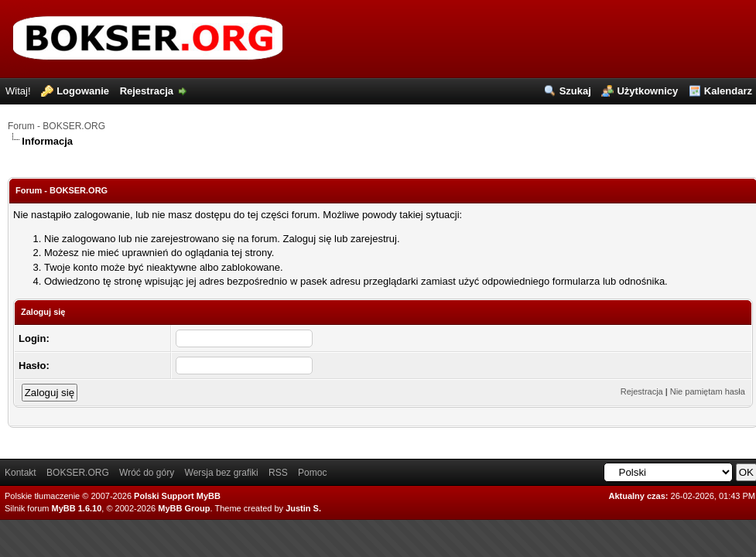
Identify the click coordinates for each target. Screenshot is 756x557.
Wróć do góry (147, 473)
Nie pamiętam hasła (708, 391)
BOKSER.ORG (78, 473)
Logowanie (83, 91)
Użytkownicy (647, 91)
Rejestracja (147, 91)
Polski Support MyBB (177, 496)
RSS (278, 473)
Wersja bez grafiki (222, 473)
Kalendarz (728, 91)
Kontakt (21, 473)
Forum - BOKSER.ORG (56, 126)
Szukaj (575, 91)
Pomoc (312, 473)
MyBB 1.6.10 (77, 508)
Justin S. (303, 508)
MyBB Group (184, 508)
